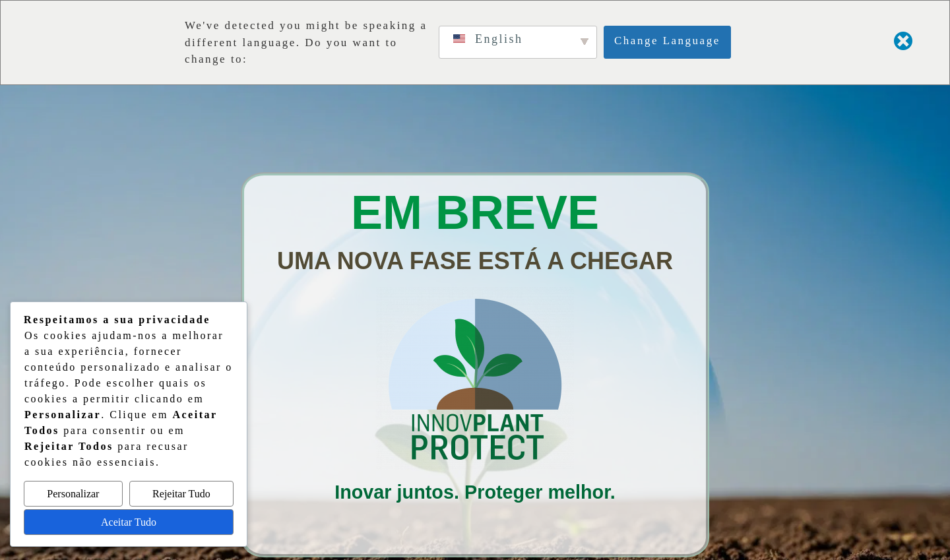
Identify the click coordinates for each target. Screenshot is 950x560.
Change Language (667, 41)
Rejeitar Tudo (181, 494)
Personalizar (73, 494)
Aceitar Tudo (129, 522)
